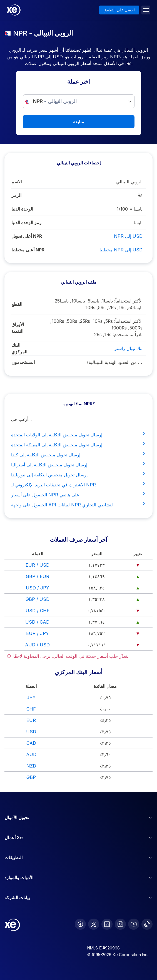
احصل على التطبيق (119, 10)
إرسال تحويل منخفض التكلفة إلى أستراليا (78, 464)
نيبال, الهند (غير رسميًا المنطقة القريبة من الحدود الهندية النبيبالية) (115, 362)
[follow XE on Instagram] (120, 924)
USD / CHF (38, 611)
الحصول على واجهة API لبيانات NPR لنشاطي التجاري (78, 504)
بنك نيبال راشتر (128, 348)
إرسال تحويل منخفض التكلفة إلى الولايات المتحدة (78, 434)
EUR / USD (38, 565)
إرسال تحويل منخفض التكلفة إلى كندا (78, 454)
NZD (31, 766)
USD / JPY (38, 588)
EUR (31, 720)
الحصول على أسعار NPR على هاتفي (78, 494)
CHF (31, 709)
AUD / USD (37, 645)
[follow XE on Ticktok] (147, 924)
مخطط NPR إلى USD (121, 250)
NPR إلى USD (128, 236)
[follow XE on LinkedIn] (107, 924)
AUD (31, 754)
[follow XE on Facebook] (80, 924)
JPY (31, 697)
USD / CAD (37, 622)
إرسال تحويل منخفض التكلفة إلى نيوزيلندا (78, 474)
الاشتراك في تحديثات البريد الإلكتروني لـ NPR (78, 484)
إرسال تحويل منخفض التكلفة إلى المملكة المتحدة (78, 444)
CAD (31, 743)
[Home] (14, 10)
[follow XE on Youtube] (134, 924)
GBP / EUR (38, 576)
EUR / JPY (38, 633)
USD (31, 732)
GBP (31, 777)
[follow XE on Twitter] (94, 924)
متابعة (79, 122)
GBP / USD (38, 599)
